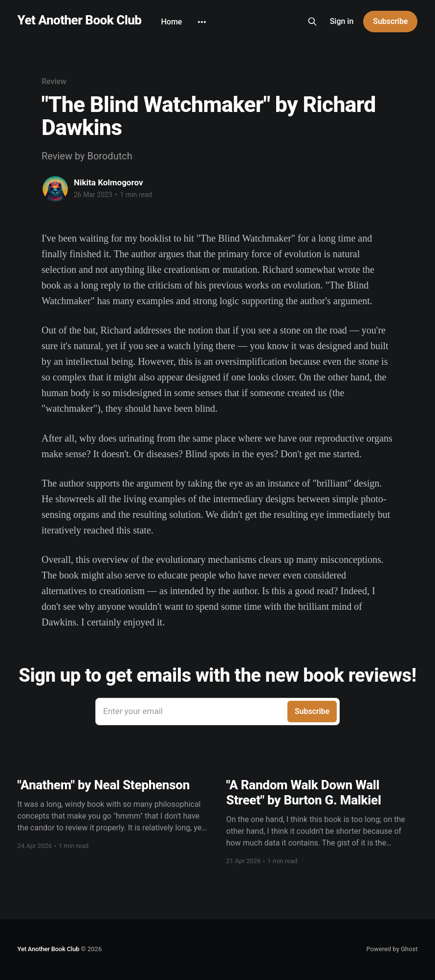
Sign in (342, 21)
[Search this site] (312, 22)
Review (54, 81)
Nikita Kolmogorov (109, 182)
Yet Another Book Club (80, 20)
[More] (202, 22)
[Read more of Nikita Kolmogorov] (55, 189)
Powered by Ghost (392, 949)
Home (171, 22)
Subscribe (390, 21)
